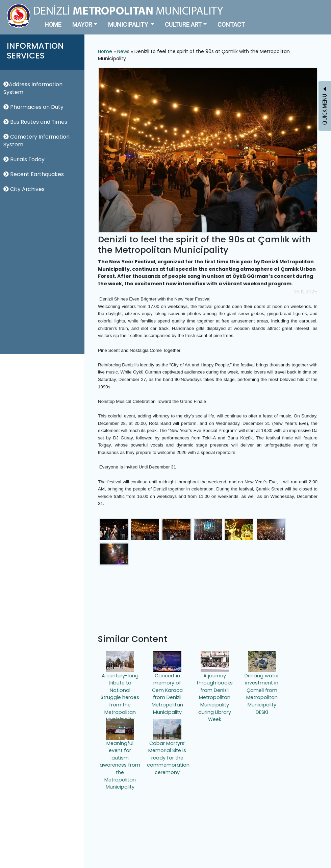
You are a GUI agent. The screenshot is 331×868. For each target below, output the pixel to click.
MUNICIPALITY (129, 25)
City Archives (24, 189)
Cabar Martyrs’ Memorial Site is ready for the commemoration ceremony (168, 747)
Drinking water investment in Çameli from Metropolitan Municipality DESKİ (262, 683)
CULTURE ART (183, 25)
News (123, 51)
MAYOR (82, 25)
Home (105, 51)
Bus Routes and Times (35, 122)
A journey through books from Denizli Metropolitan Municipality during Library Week (215, 683)
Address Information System (33, 88)
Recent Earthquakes (34, 174)
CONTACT (231, 25)
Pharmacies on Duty (33, 107)
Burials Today (24, 159)
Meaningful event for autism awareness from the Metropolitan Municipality (120, 751)
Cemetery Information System (36, 141)
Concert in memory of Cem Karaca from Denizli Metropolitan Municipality (167, 683)
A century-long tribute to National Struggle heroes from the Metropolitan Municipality (120, 683)
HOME (53, 25)
